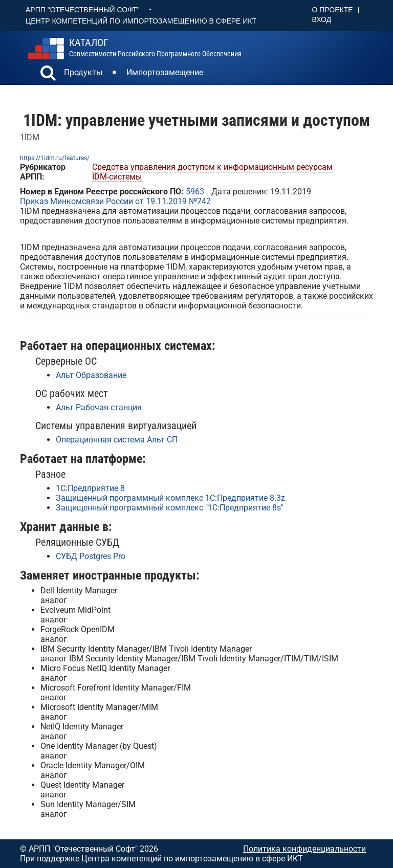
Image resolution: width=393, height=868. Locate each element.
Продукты (83, 72)
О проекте (333, 10)
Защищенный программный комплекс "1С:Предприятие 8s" (170, 508)
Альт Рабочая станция (99, 407)
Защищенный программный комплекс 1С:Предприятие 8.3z (170, 498)
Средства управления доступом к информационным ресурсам (212, 167)
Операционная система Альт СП (117, 440)
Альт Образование (91, 375)
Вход (322, 19)
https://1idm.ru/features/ (55, 158)
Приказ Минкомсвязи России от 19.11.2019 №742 (115, 201)
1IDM (30, 137)
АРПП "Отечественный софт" (83, 10)
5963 (195, 192)
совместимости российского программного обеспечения (155, 48)
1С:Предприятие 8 (90, 488)
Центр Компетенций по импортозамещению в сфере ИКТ (141, 21)
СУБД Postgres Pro (91, 556)
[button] (48, 74)
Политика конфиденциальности (304, 849)
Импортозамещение (165, 72)
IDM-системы (117, 177)
